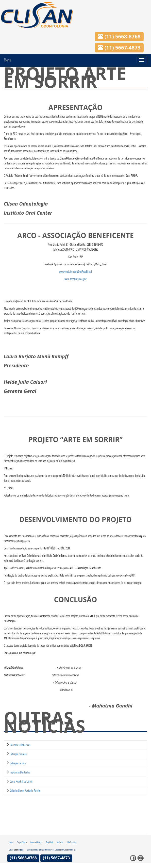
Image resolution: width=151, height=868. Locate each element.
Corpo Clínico (22, 842)
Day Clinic (50, 842)
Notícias (60, 842)
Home (11, 842)
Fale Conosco (72, 842)
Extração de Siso (18, 763)
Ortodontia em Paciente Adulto (25, 791)
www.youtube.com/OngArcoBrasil (75, 272)
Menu (8, 60)
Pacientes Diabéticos (20, 745)
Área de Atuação (36, 842)
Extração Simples (18, 754)
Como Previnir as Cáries (21, 781)
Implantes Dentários (20, 772)
